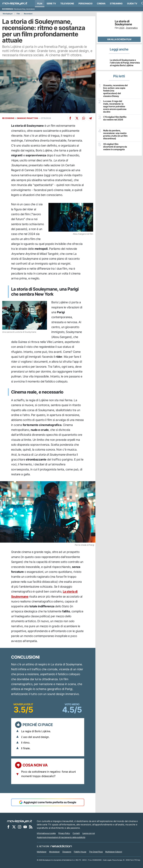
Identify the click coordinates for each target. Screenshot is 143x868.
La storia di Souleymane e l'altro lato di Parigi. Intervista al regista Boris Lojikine (125, 63)
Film (40, 3)
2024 (122, 28)
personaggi (85, 3)
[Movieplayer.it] (15, 3)
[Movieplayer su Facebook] (8, 827)
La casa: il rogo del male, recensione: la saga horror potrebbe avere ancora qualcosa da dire (115, 107)
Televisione (67, 3)
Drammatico (132, 28)
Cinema (101, 3)
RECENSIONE (8, 118)
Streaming (116, 3)
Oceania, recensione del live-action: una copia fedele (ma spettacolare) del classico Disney (115, 91)
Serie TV (51, 3)
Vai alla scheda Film (119, 39)
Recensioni (28, 14)
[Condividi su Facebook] (70, 118)
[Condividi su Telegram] (90, 118)
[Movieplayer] (20, 821)
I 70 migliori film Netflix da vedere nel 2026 (115, 118)
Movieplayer (8, 14)
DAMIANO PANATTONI (28, 118)
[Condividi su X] (77, 118)
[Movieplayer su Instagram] (20, 827)
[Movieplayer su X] (14, 827)
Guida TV (132, 3)
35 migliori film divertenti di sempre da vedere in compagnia (115, 147)
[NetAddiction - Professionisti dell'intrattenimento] (61, 846)
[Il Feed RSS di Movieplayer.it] (31, 827)
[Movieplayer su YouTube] (25, 827)
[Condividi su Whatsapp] (84, 118)
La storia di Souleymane (123, 23)
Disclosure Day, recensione (24, 9)
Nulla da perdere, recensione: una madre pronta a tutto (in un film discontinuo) (115, 135)
